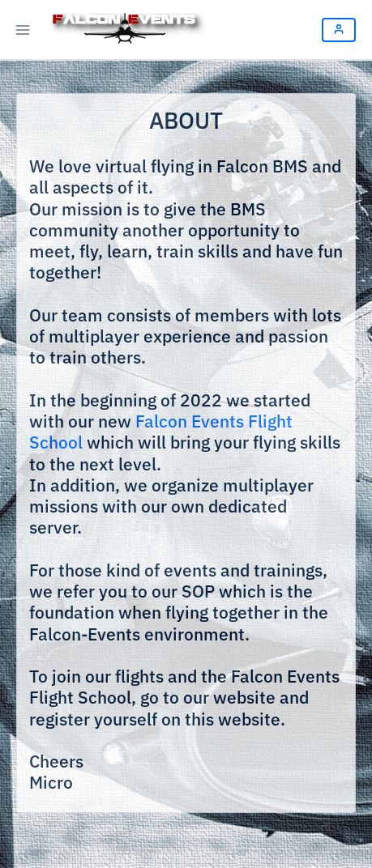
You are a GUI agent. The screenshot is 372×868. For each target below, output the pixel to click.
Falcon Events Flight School (161, 432)
